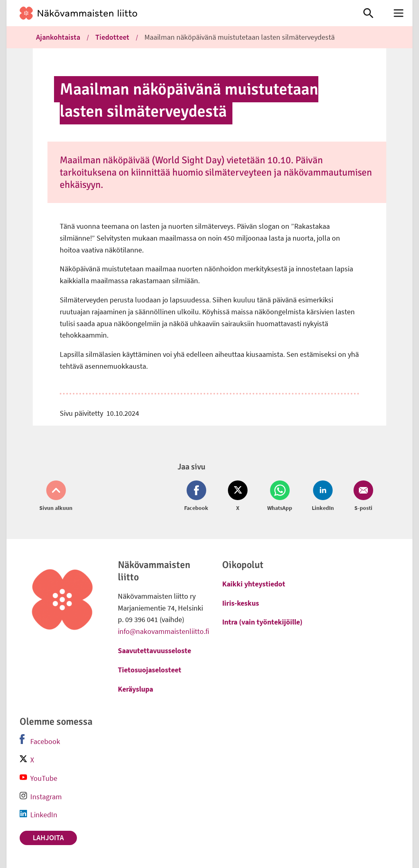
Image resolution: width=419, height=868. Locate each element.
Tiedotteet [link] (112, 37)
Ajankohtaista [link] (58, 37)
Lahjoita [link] (48, 838)
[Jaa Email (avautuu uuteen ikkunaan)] (362, 496)
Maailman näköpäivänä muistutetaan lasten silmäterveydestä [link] (240, 37)
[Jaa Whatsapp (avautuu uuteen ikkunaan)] (280, 496)
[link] (177, 13)
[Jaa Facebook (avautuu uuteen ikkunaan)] (198, 496)
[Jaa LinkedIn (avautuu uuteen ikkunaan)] (323, 496)
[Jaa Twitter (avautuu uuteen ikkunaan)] (238, 496)
